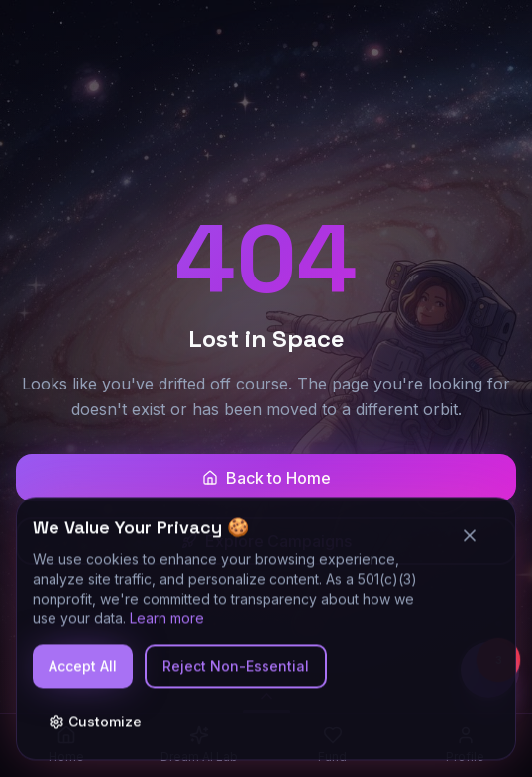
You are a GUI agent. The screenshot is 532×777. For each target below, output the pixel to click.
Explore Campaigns (266, 541)
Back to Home (266, 478)
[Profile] (466, 745)
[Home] (66, 745)
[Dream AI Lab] (199, 745)
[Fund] (333, 745)
